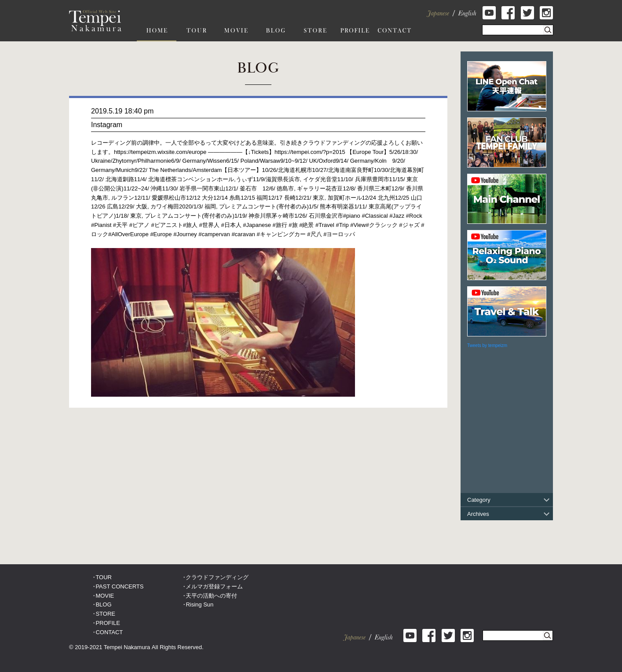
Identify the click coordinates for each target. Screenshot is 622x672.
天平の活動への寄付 (211, 596)
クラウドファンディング (217, 577)
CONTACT (109, 632)
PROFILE (108, 623)
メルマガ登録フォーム (214, 586)
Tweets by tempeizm (487, 345)
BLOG (103, 604)
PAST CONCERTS (119, 586)
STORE (105, 614)
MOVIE (105, 596)
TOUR (104, 577)
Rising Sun (199, 604)
